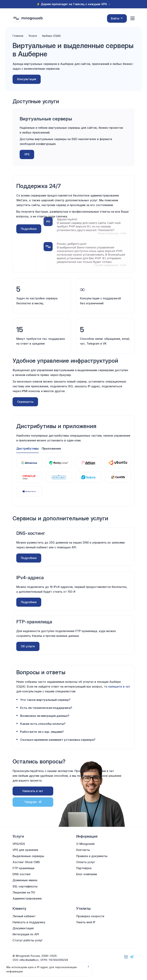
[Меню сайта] (132, 19)
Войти (117, 18)
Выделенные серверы (28, 856)
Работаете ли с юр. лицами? (42, 730)
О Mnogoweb (85, 844)
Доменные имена (25, 880)
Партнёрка (84, 868)
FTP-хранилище (24, 868)
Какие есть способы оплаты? (43, 722)
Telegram (33, 801)
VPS (27, 154)
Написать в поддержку (29, 922)
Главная (18, 36)
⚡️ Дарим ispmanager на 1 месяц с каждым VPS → (73, 4)
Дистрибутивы (28, 449)
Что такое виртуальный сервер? (45, 699)
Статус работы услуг (28, 940)
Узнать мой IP (86, 922)
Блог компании (87, 874)
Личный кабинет (24, 916)
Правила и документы (92, 856)
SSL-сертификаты (25, 886)
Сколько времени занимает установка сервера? (58, 738)
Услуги (33, 36)
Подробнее (29, 229)
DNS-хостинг (22, 874)
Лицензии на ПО (24, 892)
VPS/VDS (19, 844)
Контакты (83, 850)
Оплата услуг (86, 862)
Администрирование (27, 898)
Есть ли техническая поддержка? (46, 707)
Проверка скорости (90, 916)
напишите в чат (119, 685)
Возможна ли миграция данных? (45, 715)
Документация (23, 928)
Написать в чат (33, 790)
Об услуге (28, 646)
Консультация (27, 79)
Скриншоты (25, 402)
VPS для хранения (25, 850)
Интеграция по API (26, 934)
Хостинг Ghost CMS (26, 862)
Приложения (52, 449)
